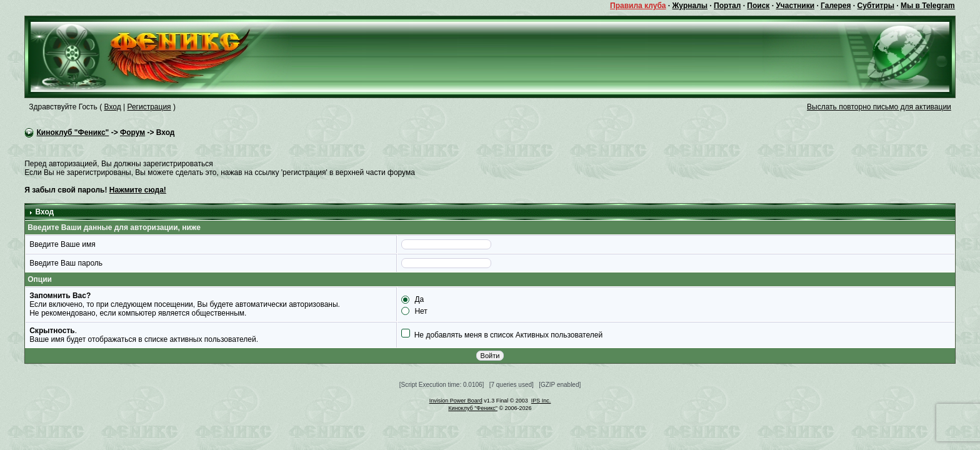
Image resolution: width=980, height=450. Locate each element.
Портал (727, 6)
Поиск (758, 6)
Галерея (836, 6)
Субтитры (876, 6)
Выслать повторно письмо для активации (879, 107)
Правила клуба (638, 6)
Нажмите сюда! (138, 190)
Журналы (690, 6)
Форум (132, 132)
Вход (113, 107)
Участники (795, 6)
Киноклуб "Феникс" (73, 132)
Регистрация (149, 107)
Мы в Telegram (928, 6)
